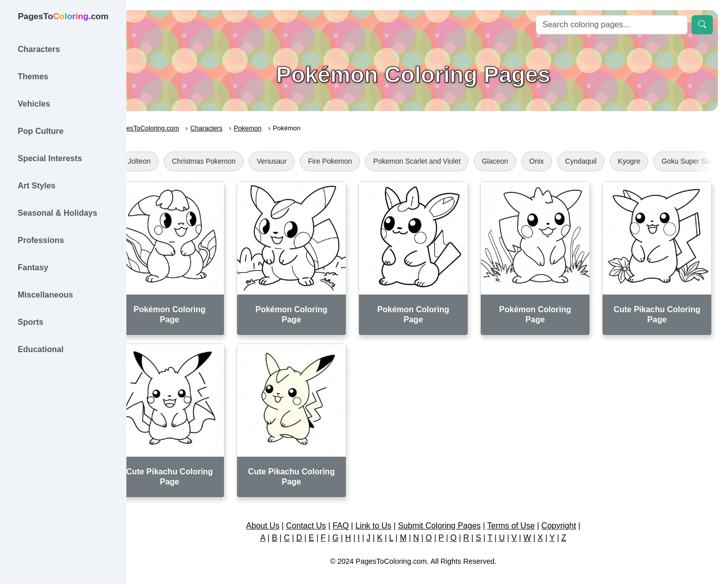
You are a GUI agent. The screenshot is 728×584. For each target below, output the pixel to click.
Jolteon (167, 161)
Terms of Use (525, 515)
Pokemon (275, 128)
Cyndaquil (609, 161)
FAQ (355, 515)
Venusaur (300, 161)
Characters (235, 128)
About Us (277, 515)
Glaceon (523, 161)
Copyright (572, 515)
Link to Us (388, 515)
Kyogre (657, 161)
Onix (564, 161)
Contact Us (320, 515)
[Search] (612, 25)
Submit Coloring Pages (453, 515)
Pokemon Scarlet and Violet (445, 161)
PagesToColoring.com (175, 128)
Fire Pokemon (358, 161)
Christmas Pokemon (232, 161)
